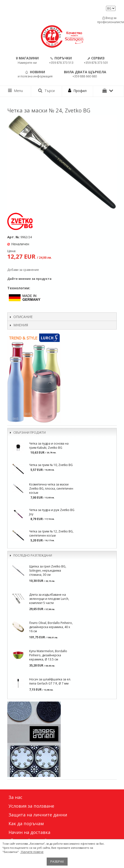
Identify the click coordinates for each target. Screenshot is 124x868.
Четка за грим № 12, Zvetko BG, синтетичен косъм (51, 533)
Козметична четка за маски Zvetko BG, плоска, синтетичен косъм (51, 489)
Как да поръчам (26, 823)
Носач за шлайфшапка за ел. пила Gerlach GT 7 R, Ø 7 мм (50, 681)
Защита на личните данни (38, 815)
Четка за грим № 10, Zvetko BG (51, 465)
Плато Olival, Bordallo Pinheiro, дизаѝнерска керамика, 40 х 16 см (51, 627)
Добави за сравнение (23, 270)
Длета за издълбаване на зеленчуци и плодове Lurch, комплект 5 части (49, 599)
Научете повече (32, 852)
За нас (15, 797)
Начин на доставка (29, 832)
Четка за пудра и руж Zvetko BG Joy (52, 512)
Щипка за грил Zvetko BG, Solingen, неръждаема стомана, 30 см (48, 571)
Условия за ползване (31, 806)
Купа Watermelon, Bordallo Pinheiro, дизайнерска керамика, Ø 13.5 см (48, 655)
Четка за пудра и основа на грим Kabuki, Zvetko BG (49, 446)
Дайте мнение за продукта (29, 279)
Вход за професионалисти (109, 20)
